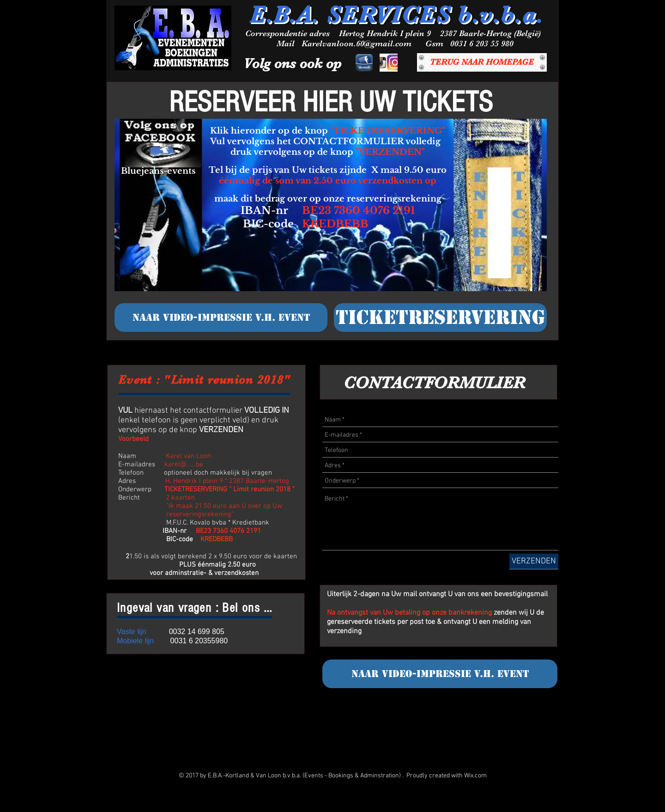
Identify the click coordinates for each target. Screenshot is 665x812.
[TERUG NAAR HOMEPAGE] (482, 62)
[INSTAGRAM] (389, 63)
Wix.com (475, 776)
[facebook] (364, 63)
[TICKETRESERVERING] (440, 317)
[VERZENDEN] (534, 561)
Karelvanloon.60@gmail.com (357, 43)
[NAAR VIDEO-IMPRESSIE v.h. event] (221, 317)
